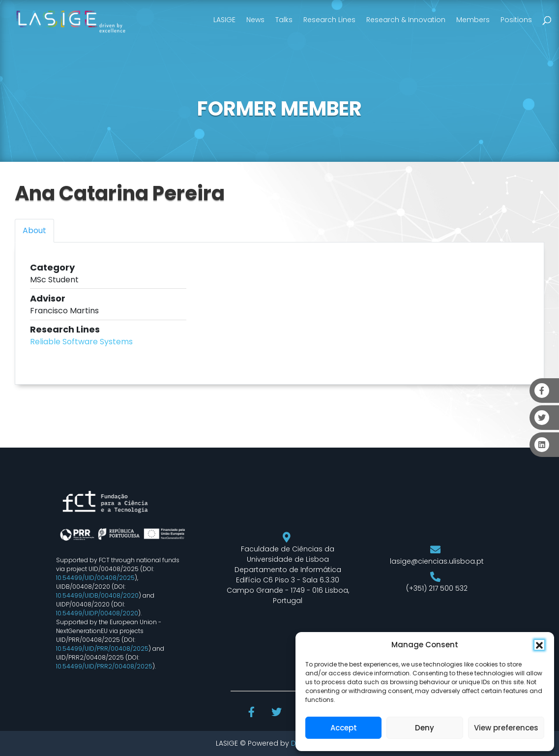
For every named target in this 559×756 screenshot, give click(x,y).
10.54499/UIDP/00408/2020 (97, 613)
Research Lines (329, 20)
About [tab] (34, 230)
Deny (425, 728)
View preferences (506, 728)
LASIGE (224, 20)
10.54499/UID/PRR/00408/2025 (102, 649)
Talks (284, 20)
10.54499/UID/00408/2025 (95, 578)
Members (473, 20)
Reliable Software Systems (81, 342)
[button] (539, 645)
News (255, 20)
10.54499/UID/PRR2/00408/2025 (104, 666)
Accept (344, 728)
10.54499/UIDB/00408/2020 (97, 595)
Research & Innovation (406, 20)
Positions (516, 20)
